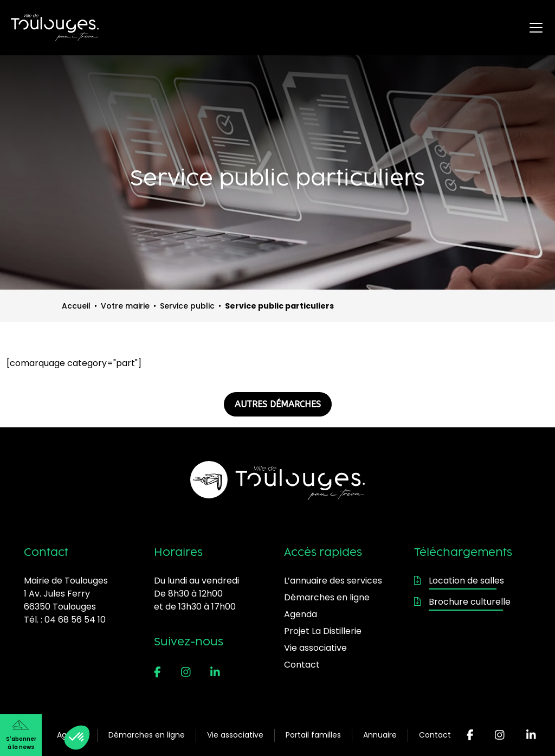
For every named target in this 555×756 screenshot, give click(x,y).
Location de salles (459, 581)
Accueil (76, 306)
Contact (435, 735)
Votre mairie (125, 306)
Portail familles (313, 735)
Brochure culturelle (462, 602)
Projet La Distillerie (323, 631)
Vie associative (235, 735)
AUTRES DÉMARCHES (278, 404)
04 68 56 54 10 (75, 620)
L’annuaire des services (333, 581)
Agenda (301, 614)
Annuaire (380, 735)
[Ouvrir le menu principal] (536, 28)
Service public (187, 306)
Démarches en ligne (147, 735)
